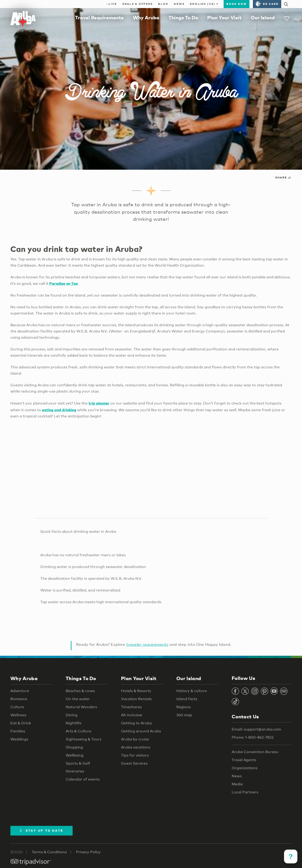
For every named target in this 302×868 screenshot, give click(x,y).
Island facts (187, 699)
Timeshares (131, 707)
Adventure (20, 691)
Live (112, 4)
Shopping (74, 747)
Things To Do (183, 17)
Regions (184, 707)
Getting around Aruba (141, 731)
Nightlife (74, 723)
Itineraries (75, 771)
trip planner (99, 403)
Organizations (245, 768)
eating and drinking (59, 410)
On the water (78, 699)
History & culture (192, 691)
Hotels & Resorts (136, 691)
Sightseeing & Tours (84, 739)
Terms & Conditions (49, 852)
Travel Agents (244, 760)
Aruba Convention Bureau (255, 752)
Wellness (18, 715)
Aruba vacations (136, 747)
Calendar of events (83, 779)
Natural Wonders (81, 707)
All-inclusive (132, 715)
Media (237, 784)
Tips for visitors (135, 755)
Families (18, 731)
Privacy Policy (88, 852)
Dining (72, 715)
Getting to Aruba (136, 723)
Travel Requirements (99, 17)
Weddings (19, 739)
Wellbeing (75, 755)
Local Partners (245, 792)
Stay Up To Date (41, 830)
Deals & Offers (138, 4)
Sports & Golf (78, 763)
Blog (163, 4)
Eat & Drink (21, 723)
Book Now (237, 4)
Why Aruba (146, 17)
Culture (17, 707)
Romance (19, 699)
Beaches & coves (80, 691)
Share (283, 178)
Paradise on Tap (64, 283)
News (179, 4)
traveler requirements (147, 644)
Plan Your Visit (224, 17)
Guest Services (134, 763)
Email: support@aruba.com (256, 729)
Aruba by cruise (135, 739)
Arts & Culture (78, 731)
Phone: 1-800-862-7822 (253, 737)
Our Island (263, 17)
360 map (184, 715)
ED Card (267, 4)
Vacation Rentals (136, 699)
